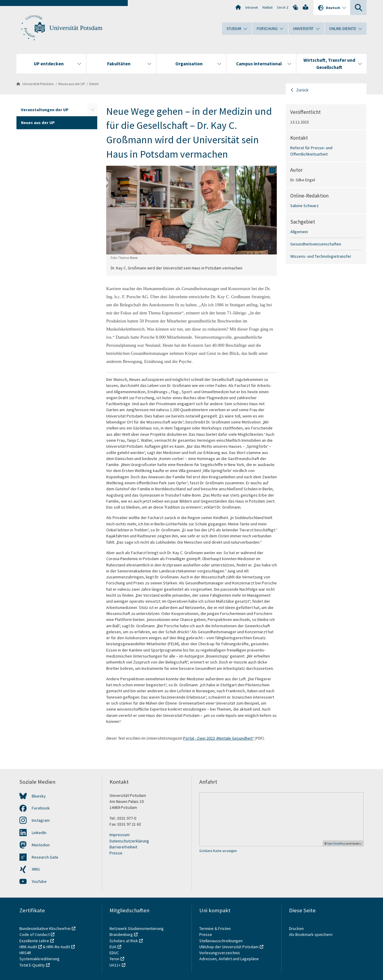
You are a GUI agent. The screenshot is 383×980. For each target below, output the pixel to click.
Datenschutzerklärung (129, 841)
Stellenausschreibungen (221, 941)
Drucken (296, 928)
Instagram (41, 820)
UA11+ (115, 965)
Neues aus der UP (72, 84)
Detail (94, 84)
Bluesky (39, 796)
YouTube (39, 881)
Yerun (114, 959)
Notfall (268, 7)
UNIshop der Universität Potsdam (229, 947)
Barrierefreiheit (123, 847)
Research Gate (45, 857)
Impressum (120, 835)
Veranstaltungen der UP (45, 110)
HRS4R (25, 953)
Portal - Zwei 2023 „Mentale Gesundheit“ (218, 738)
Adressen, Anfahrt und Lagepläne (229, 959)
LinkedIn (39, 833)
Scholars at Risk (124, 941)
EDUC (114, 953)
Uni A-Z (283, 7)
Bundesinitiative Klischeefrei (45, 928)
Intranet (252, 7)
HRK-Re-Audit (58, 947)
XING (36, 869)
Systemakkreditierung (39, 959)
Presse (116, 853)
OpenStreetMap (336, 843)
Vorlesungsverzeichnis (220, 953)
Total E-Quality (32, 965)
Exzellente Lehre (34, 941)
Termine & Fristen (215, 928)
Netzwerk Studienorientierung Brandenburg (137, 931)
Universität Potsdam (76, 28)
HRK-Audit (28, 947)
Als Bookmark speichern (311, 934)
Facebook (41, 808)
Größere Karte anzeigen (218, 851)
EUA (113, 947)
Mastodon (41, 845)
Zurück (302, 90)
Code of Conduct (35, 934)
